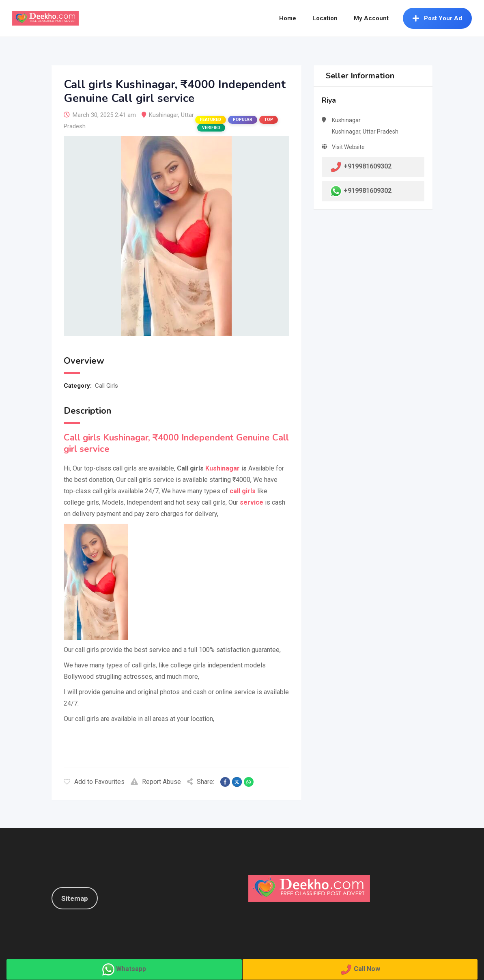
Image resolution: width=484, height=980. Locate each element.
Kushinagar (163, 115)
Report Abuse (156, 782)
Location (325, 18)
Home (288, 18)
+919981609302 (368, 191)
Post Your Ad (437, 18)
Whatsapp (131, 969)
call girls (243, 491)
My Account (371, 18)
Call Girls (106, 386)
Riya (329, 100)
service (252, 502)
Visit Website (348, 147)
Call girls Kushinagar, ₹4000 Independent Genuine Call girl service (176, 443)
